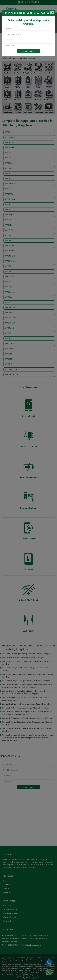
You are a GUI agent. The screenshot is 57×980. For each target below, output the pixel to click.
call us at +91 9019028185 (36, 13)
